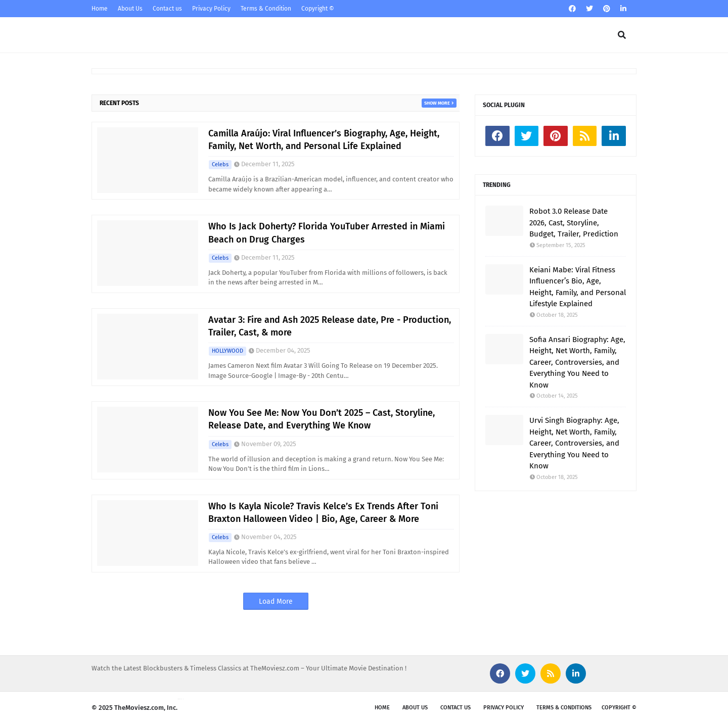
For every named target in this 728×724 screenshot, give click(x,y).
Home (100, 9)
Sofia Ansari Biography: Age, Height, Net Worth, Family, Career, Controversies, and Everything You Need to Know (577, 362)
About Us (130, 9)
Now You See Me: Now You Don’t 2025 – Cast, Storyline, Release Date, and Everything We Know (322, 419)
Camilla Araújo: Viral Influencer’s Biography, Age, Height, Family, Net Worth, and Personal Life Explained (324, 140)
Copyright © (318, 9)
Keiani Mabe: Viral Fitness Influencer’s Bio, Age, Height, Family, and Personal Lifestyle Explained (578, 287)
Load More (276, 601)
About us (415, 708)
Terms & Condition (266, 9)
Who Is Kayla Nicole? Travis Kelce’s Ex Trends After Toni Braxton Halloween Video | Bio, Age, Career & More (323, 513)
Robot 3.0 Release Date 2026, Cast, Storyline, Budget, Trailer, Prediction (574, 223)
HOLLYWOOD (227, 351)
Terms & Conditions (564, 708)
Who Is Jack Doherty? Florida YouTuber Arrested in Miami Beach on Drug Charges (327, 233)
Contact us (167, 9)
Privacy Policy (211, 9)
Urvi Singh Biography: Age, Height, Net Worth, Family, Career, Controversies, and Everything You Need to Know (574, 443)
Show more (437, 103)
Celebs (220, 164)
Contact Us (456, 708)
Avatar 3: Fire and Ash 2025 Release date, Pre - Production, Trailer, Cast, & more (330, 326)
